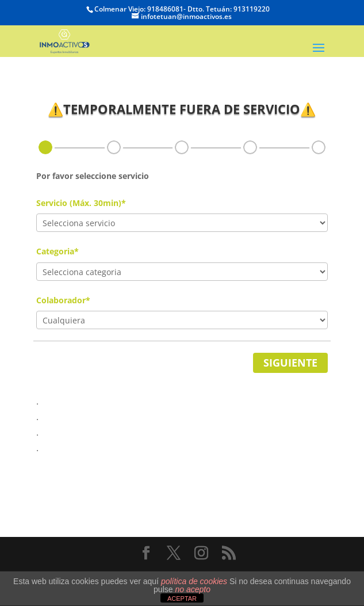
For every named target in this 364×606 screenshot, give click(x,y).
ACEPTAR (182, 599)
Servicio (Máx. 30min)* (81, 203)
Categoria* (58, 251)
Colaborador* (63, 300)
